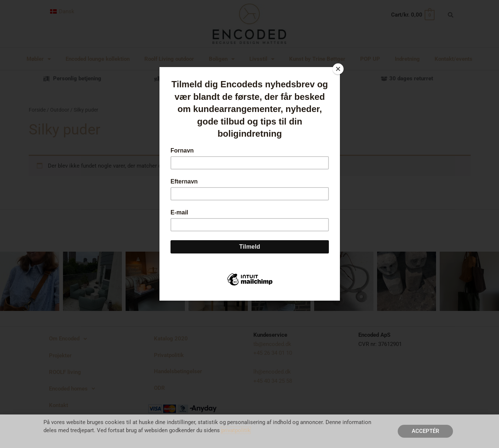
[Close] (338, 69)
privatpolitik (236, 430)
